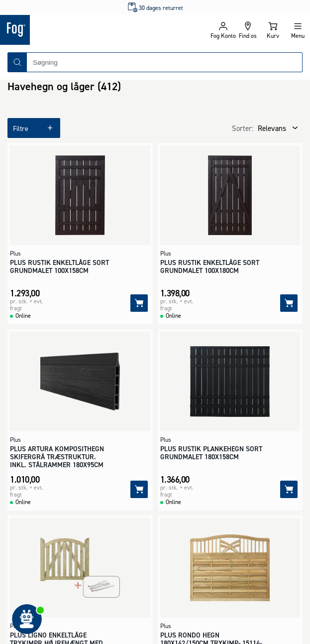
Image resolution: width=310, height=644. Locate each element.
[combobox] (164, 62)
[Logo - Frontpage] (78, 30)
